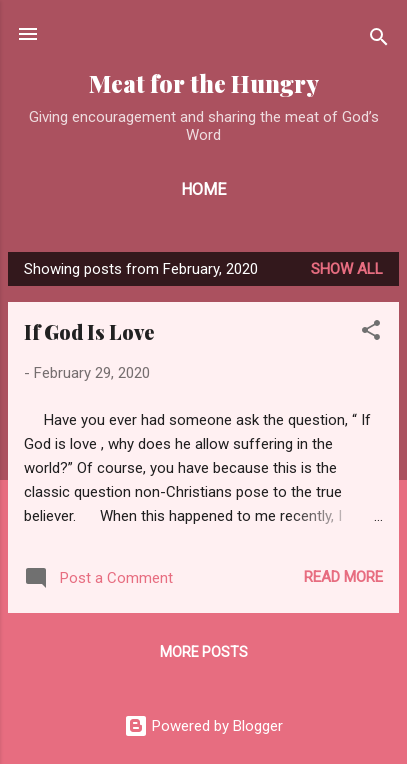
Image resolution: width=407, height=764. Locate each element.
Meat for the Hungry (204, 83)
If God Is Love (89, 331)
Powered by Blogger (203, 726)
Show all (347, 269)
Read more (343, 577)
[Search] (379, 40)
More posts (204, 652)
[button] (371, 333)
